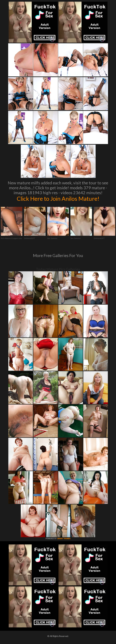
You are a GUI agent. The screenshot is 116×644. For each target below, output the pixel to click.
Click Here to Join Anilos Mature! (58, 198)
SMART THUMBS (64, 539)
